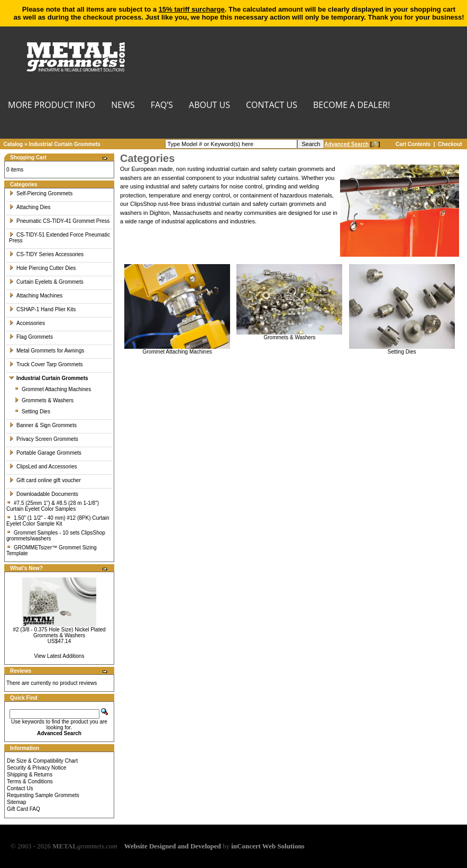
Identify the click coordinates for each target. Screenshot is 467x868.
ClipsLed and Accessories (43, 467)
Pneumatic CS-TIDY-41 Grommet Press (59, 221)
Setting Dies (32, 412)
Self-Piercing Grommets (41, 193)
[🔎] (352, 144)
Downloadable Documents (44, 494)
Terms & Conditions (30, 781)
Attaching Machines (36, 296)
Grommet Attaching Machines (53, 389)
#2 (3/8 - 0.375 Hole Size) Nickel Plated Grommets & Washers (59, 632)
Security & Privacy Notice (36, 768)
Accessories (27, 323)
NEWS (123, 106)
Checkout (450, 144)
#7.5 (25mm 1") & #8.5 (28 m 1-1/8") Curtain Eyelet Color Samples (53, 506)
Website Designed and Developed (173, 846)
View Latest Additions (59, 656)
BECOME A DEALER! (351, 106)
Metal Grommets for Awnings (47, 351)
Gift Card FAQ (24, 809)
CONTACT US (272, 106)
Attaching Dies (30, 207)
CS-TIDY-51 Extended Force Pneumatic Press (59, 238)
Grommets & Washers (44, 400)
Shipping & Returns (30, 775)
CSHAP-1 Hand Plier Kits (42, 309)
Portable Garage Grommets (45, 453)
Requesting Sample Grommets (43, 795)
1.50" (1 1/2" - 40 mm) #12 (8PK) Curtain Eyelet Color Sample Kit (58, 521)
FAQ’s (162, 106)
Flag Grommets (31, 337)
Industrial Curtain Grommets (65, 144)
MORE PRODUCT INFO (52, 106)
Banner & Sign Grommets (43, 425)
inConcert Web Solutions (268, 846)
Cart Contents (413, 144)
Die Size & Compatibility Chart (42, 761)
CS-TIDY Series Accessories (46, 254)
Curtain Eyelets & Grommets (46, 282)
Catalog (13, 144)
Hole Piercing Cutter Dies (42, 268)
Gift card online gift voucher (45, 480)
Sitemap (17, 802)
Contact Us (20, 788)
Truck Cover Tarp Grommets (46, 364)
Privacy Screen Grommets (44, 439)
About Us (209, 106)
